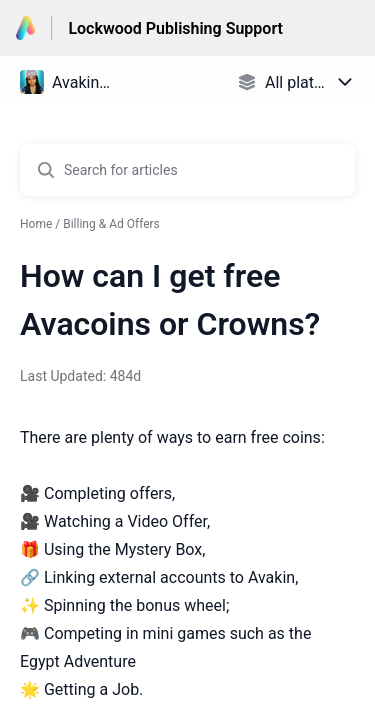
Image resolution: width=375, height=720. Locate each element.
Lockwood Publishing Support (175, 28)
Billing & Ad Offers (111, 224)
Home (36, 224)
